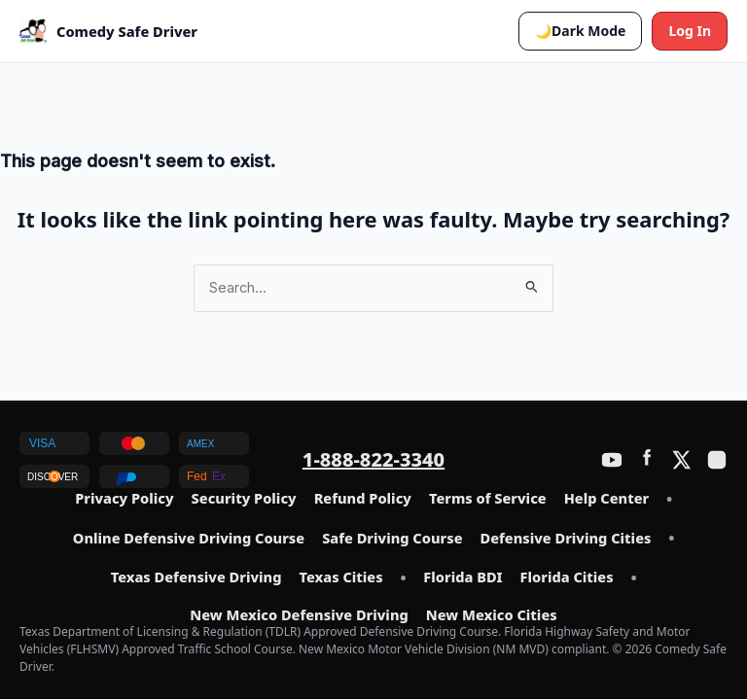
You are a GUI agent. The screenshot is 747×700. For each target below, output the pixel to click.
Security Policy (244, 499)
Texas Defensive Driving (196, 577)
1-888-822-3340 (373, 459)
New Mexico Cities (492, 615)
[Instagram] (717, 460)
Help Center (606, 499)
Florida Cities (567, 577)
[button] (580, 31)
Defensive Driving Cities (566, 539)
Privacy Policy (124, 499)
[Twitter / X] (682, 460)
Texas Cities (340, 577)
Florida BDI (462, 577)
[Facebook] (647, 460)
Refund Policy (363, 499)
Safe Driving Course (392, 539)
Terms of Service (488, 499)
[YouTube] (612, 460)
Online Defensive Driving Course (189, 539)
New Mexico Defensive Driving (299, 615)
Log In (690, 31)
